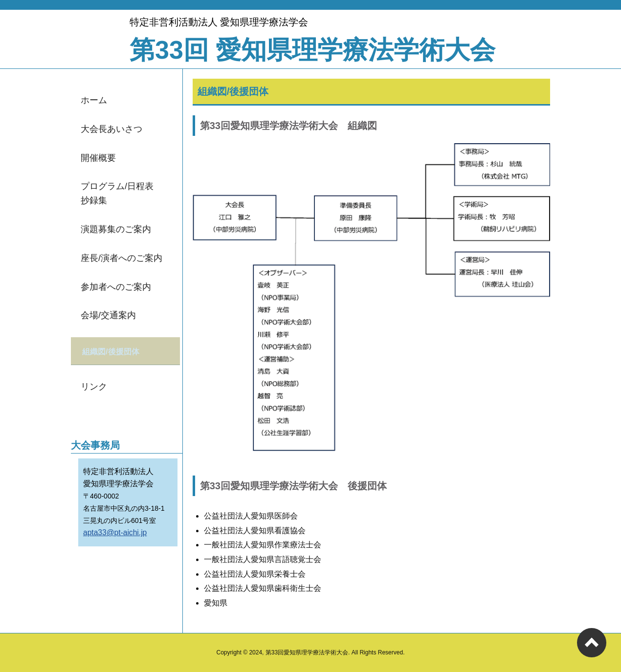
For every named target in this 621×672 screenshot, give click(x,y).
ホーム (94, 100)
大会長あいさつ (111, 129)
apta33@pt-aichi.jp (115, 531)
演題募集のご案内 (116, 229)
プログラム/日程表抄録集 (117, 193)
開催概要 (98, 158)
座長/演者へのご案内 (122, 258)
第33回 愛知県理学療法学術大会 (312, 50)
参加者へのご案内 (116, 287)
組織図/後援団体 (113, 350)
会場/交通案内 (108, 315)
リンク (94, 385)
